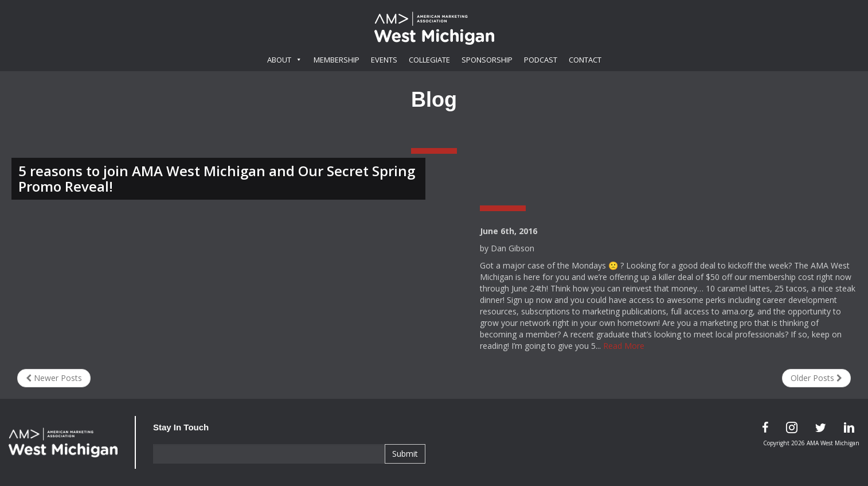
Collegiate (429, 60)
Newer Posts (54, 378)
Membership (337, 60)
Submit (405, 454)
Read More (624, 346)
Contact (585, 60)
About (285, 60)
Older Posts (816, 378)
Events (384, 60)
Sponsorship (487, 60)
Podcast (541, 60)
